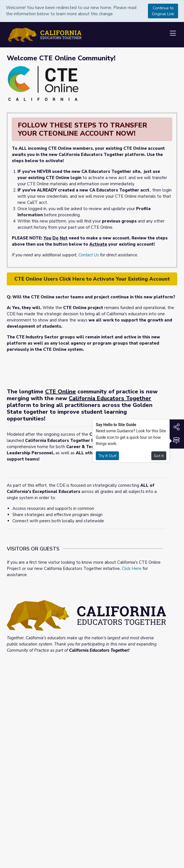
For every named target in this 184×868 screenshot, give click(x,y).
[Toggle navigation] (173, 34)
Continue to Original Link (163, 11)
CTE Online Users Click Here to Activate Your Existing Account (92, 279)
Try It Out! (107, 456)
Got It (159, 456)
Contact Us (89, 255)
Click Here (132, 569)
